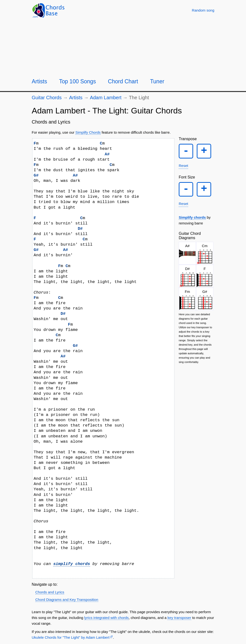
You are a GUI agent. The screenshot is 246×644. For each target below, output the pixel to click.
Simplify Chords (88, 132)
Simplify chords (192, 220)
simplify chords (72, 564)
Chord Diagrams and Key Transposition (67, 600)
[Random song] (203, 10)
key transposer (179, 618)
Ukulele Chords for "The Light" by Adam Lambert (71, 637)
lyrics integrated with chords (106, 618)
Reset (183, 167)
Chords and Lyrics (50, 592)
